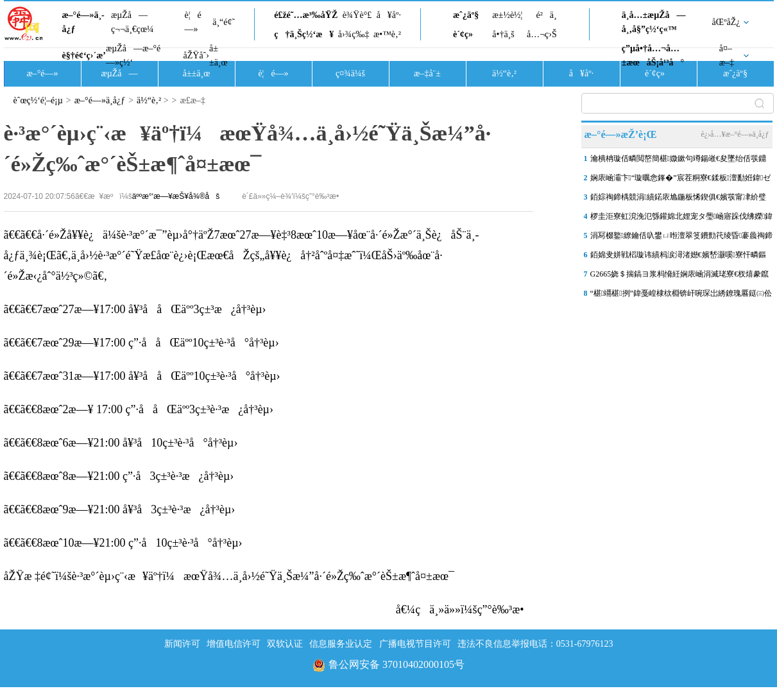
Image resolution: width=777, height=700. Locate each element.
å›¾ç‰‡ (354, 34)
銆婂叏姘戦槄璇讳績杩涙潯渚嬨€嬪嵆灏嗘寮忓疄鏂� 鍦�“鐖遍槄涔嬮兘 (678, 257)
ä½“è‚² (504, 73)
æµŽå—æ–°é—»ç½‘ (133, 55)
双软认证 (285, 644)
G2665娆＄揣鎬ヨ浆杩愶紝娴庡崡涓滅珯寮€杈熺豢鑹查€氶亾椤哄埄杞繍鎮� (680, 277)
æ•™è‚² (387, 34)
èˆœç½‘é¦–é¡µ (38, 100)
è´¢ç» (466, 34)
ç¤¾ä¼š (350, 73)
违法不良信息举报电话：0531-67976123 (535, 644)
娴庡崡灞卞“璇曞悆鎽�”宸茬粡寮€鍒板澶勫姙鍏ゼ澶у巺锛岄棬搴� (681, 180)
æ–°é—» (42, 73)
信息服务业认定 (341, 644)
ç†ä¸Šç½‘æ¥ (304, 34)
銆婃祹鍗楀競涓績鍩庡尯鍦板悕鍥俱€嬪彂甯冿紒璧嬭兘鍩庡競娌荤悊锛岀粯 (678, 200)
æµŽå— (119, 73)
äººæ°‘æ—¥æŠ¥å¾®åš (176, 196)
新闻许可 (182, 644)
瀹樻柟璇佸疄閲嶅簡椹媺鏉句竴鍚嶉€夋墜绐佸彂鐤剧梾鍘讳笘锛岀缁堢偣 (678, 161)
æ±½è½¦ (507, 15)
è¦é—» (193, 22)
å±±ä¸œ (218, 55)
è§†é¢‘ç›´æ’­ (84, 55)
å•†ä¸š (503, 34)
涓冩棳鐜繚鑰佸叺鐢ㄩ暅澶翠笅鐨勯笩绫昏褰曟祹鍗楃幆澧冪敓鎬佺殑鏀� (682, 238)
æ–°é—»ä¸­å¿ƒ (83, 22)
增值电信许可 (234, 644)
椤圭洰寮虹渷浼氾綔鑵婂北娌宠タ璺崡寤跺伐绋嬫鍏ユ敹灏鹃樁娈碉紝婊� (682, 219)
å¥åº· (389, 15)
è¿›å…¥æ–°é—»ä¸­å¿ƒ (735, 134)
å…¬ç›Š (542, 34)
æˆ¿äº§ (466, 15)
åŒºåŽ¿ (726, 22)
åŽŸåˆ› (196, 55)
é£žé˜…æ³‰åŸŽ (306, 15)
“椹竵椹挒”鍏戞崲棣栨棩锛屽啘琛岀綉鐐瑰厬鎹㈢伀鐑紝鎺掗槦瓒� (681, 296)
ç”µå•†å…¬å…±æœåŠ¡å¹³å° (653, 55)
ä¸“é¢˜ (224, 22)
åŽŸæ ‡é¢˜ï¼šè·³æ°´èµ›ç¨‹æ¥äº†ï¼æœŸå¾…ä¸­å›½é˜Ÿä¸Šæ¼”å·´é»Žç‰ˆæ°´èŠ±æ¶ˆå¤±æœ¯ (229, 576)
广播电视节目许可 (415, 644)
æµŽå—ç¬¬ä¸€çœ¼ (132, 22)
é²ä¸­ (546, 15)
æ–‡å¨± (427, 73)
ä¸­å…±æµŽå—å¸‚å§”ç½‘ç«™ (654, 22)
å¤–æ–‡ (727, 55)
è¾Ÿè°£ (357, 15)
